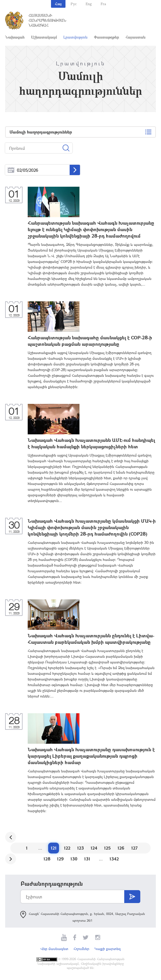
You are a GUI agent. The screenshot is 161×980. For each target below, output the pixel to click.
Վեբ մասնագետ (54, 949)
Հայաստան (136, 37)
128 (47, 859)
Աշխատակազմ (44, 37)
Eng (89, 4)
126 (121, 848)
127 (134, 848)
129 (60, 859)
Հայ (58, 4)
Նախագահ (15, 37)
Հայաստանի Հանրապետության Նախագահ (47, 20)
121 (54, 848)
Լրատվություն (75, 37)
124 (94, 848)
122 (67, 848)
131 (87, 859)
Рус (74, 4)
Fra (103, 4)
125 (107, 848)
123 (80, 848)
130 (74, 859)
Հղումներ (81, 949)
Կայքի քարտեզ (108, 949)
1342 (114, 859)
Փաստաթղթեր (107, 37)
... (11, 170)
